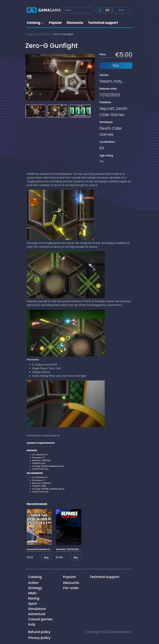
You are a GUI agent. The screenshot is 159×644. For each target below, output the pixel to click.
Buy (47, 558)
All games (33, 34)
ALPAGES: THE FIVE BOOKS (69, 549)
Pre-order (71, 588)
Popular (55, 23)
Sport (32, 604)
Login (121, 10)
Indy (118, 81)
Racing (34, 598)
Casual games (40, 619)
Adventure (37, 614)
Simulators (37, 609)
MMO (32, 593)
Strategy (35, 588)
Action (33, 583)
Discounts (75, 23)
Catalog (35, 23)
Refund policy (39, 632)
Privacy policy (39, 638)
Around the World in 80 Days (42, 549)
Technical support (103, 23)
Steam (46, 34)
